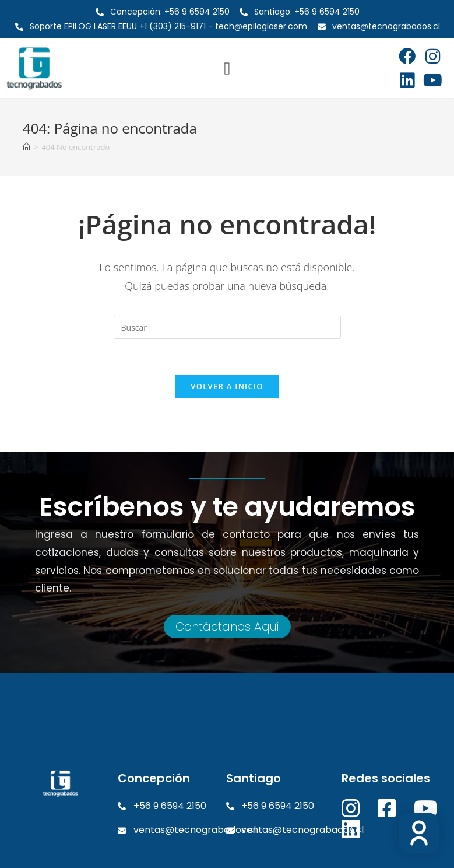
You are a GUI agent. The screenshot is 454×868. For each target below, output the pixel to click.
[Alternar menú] (227, 68)
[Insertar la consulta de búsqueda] (227, 327)
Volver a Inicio (227, 386)
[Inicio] (27, 147)
